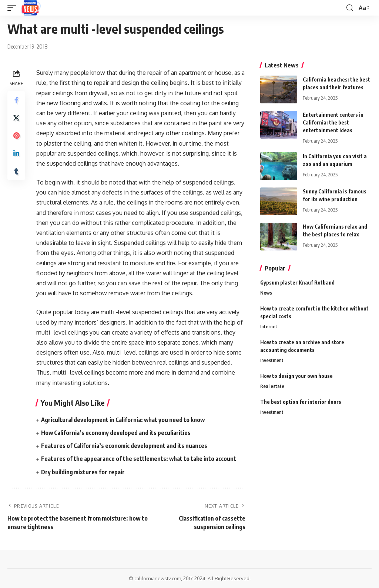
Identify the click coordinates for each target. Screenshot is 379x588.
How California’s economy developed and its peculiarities (116, 433)
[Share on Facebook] (16, 100)
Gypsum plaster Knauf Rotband (297, 283)
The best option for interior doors (301, 402)
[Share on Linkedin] (16, 153)
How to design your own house (296, 376)
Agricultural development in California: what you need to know (123, 420)
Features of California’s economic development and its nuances (125, 446)
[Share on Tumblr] (16, 171)
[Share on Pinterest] (16, 136)
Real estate (272, 387)
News (266, 293)
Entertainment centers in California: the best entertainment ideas (333, 122)
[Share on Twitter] (16, 118)
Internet (269, 327)
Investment (272, 361)
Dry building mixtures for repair (83, 472)
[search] (350, 8)
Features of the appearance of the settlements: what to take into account (139, 459)
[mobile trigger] (14, 8)
